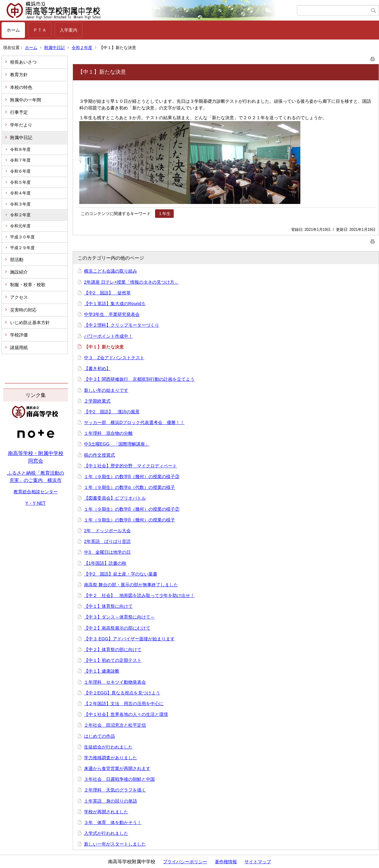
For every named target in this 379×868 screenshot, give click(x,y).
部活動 (17, 260)
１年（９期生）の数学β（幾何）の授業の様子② (132, 509)
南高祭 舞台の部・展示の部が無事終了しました (131, 585)
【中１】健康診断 (102, 671)
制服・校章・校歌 (28, 285)
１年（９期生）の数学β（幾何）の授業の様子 (129, 520)
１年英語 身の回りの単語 (111, 801)
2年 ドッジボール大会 (107, 531)
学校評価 (19, 335)
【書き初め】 (97, 368)
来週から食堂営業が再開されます (117, 768)
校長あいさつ (23, 62)
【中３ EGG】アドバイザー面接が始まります (129, 639)
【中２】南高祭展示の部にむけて (117, 628)
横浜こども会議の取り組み (111, 271)
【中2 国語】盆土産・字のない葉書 (121, 574)
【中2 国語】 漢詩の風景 (112, 412)
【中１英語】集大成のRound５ (115, 304)
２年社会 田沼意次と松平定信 (115, 725)
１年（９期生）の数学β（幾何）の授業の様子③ (132, 477)
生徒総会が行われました (108, 747)
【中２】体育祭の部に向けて (113, 649)
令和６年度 (20, 171)
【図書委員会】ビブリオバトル (115, 498)
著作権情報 (226, 862)
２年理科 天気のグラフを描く (115, 790)
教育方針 (19, 75)
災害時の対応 (23, 310)
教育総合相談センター (36, 492)
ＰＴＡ (40, 30)
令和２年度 (82, 48)
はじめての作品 (99, 736)
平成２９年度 (22, 248)
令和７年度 (20, 160)
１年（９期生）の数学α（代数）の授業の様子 (129, 487)
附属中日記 (54, 48)
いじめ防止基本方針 (30, 323)
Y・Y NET (35, 503)
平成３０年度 (22, 237)
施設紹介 (19, 272)
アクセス (19, 297)
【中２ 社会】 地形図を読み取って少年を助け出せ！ (139, 595)
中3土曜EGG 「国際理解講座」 (117, 444)
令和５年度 (20, 182)
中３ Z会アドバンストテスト (114, 358)
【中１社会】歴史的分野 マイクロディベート (130, 466)
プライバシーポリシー (185, 862)
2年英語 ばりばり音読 (107, 541)
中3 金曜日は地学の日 (107, 552)
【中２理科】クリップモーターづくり (122, 325)
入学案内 (69, 30)
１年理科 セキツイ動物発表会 (115, 682)
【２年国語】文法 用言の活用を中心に (124, 704)
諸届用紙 (19, 348)
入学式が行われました (106, 833)
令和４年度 (20, 193)
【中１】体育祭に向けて (108, 606)
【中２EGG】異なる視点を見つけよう (122, 693)
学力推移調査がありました (111, 758)
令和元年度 (20, 226)
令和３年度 (20, 204)
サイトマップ (258, 862)
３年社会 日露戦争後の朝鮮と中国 (119, 779)
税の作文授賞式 (99, 455)
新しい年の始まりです (106, 390)
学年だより (21, 125)
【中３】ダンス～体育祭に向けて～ (119, 617)
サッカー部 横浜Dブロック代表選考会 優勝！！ (134, 422)
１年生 (164, 214)
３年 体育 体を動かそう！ (113, 822)
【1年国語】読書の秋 (105, 563)
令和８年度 (20, 149)
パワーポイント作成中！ (108, 336)
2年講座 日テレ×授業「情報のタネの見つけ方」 (131, 282)
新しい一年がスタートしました (115, 844)
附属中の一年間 (26, 100)
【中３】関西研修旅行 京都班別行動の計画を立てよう (139, 379)
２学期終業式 (97, 401)
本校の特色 (21, 87)
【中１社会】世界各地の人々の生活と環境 (126, 714)
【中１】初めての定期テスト (113, 660)
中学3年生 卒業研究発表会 (112, 314)
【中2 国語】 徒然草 (107, 293)
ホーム (13, 30)
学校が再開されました (106, 812)
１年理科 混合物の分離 (108, 433)
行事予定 (19, 112)
